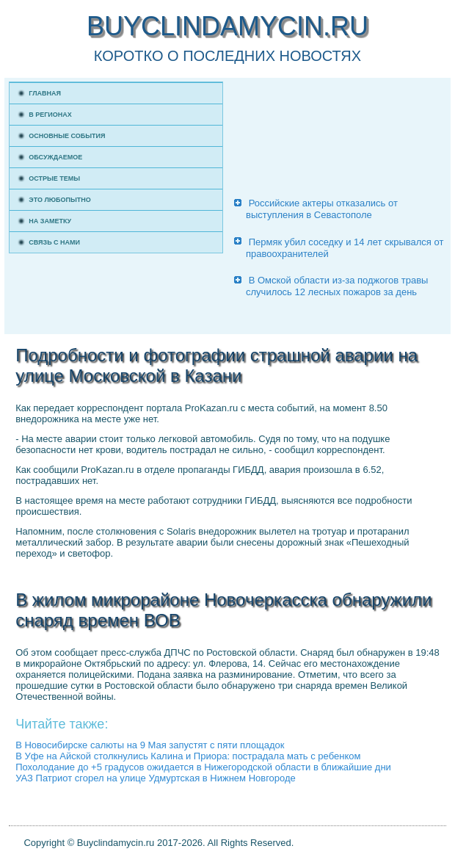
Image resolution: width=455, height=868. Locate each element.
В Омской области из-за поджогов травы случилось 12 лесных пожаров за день (337, 286)
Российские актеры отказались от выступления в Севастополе (322, 209)
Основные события (67, 136)
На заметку (50, 221)
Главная (45, 93)
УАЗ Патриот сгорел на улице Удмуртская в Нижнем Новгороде (156, 778)
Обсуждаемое (55, 157)
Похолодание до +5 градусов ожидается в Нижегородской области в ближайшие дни (203, 767)
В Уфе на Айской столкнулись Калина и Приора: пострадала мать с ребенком (188, 756)
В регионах (50, 115)
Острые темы (54, 178)
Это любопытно (60, 200)
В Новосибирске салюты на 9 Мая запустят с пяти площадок (150, 745)
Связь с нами (54, 242)
